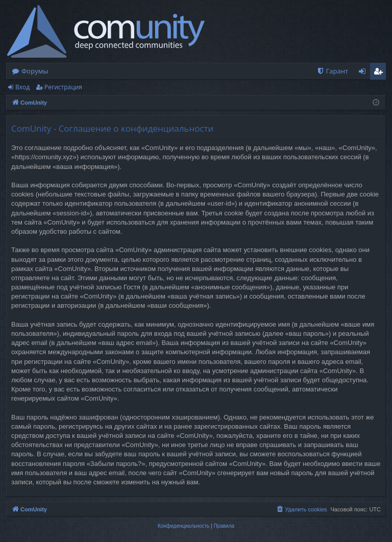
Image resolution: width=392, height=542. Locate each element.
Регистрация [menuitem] (381, 73)
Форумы (35, 71)
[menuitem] (332, 71)
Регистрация (63, 87)
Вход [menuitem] (364, 73)
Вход (22, 87)
